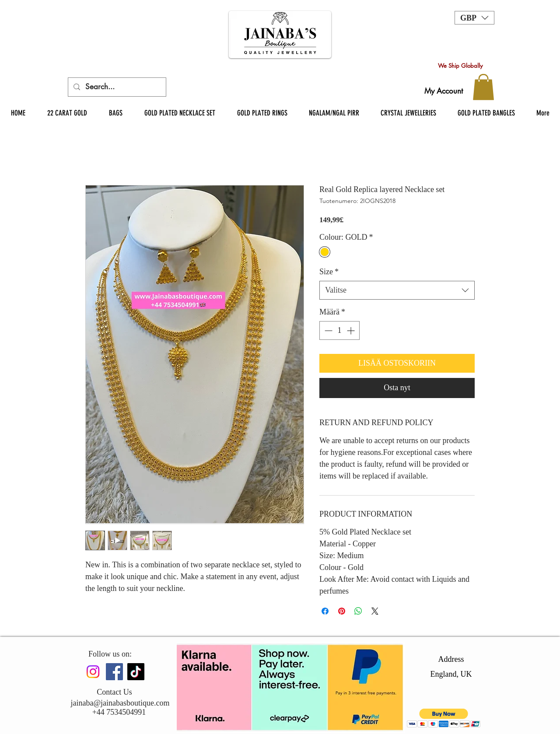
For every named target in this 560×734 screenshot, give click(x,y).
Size (329, 272)
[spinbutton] (339, 330)
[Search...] (116, 87)
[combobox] (397, 290)
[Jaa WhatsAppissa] (358, 611)
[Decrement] (327, 330)
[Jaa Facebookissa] (325, 611)
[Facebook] (114, 672)
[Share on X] (375, 611)
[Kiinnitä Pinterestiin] (342, 611)
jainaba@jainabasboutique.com (120, 703)
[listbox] (474, 18)
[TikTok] (136, 672)
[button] (474, 18)
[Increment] (352, 330)
